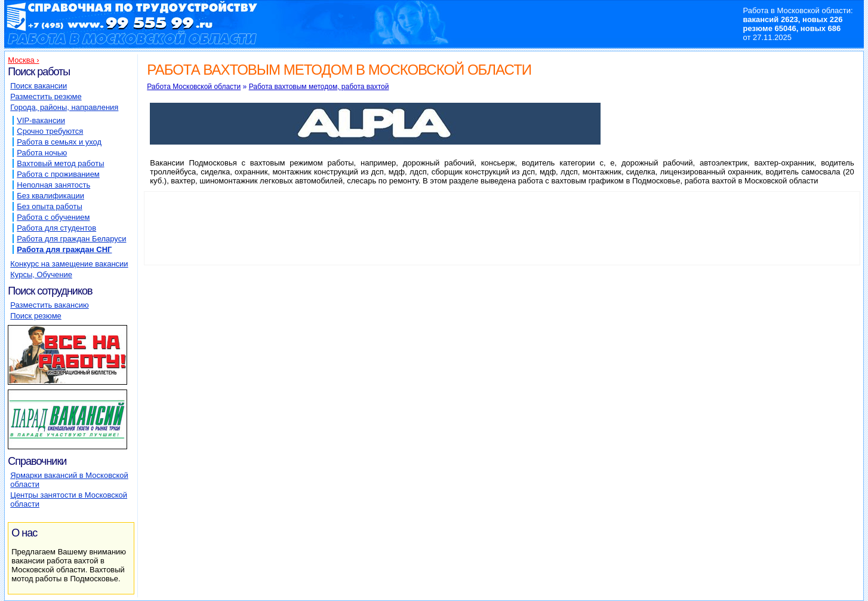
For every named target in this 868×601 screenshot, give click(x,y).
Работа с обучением (53, 217)
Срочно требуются (50, 131)
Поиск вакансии (39, 86)
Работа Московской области (194, 87)
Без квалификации (50, 196)
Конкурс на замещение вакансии (69, 264)
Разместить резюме (46, 96)
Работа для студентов (56, 228)
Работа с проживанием (58, 174)
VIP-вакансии (41, 120)
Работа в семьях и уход (59, 142)
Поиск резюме (36, 316)
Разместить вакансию (49, 305)
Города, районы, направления (64, 107)
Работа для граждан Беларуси (71, 239)
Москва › (23, 60)
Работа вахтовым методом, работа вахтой (319, 87)
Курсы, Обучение (41, 275)
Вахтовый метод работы (60, 163)
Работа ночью (42, 153)
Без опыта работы (49, 206)
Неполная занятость (53, 185)
